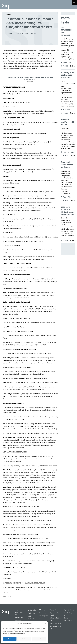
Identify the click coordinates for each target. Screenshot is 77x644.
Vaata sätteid (39, 639)
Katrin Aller (67, 63)
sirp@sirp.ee (19, 617)
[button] (45, 624)
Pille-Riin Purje (68, 152)
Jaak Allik (66, 110)
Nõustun (10, 639)
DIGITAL (73, 642)
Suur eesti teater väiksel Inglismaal (67, 165)
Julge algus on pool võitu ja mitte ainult (67, 75)
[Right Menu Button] (74, 3)
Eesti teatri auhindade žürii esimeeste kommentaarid (68, 211)
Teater (8, 14)
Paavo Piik (67, 197)
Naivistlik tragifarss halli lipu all (67, 122)
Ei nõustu (24, 639)
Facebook (18, 620)
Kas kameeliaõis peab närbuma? (66, 31)
